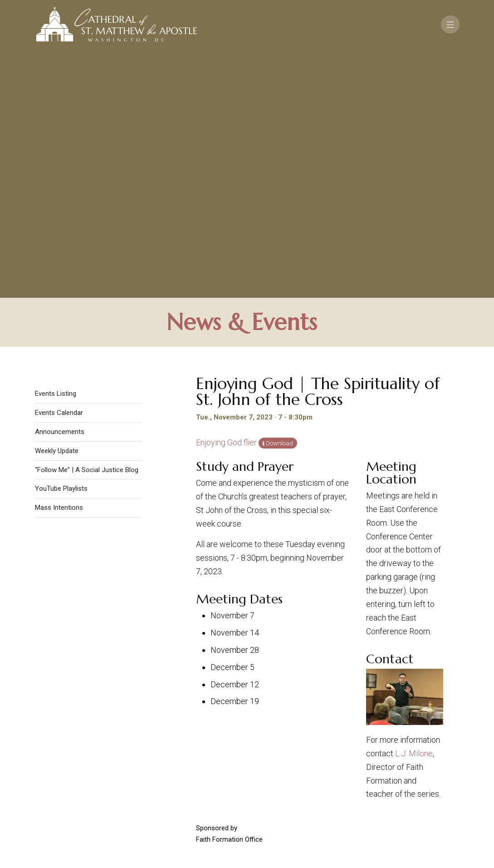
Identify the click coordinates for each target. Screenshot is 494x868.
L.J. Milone (414, 510)
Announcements (60, 188)
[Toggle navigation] (450, 25)
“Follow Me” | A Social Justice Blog (87, 226)
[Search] (406, 798)
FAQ (406, 753)
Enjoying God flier (226, 199)
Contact (380, 741)
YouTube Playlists (61, 245)
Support (425, 741)
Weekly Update (57, 207)
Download (279, 199)
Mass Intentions (59, 264)
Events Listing (56, 150)
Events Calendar (59, 169)
